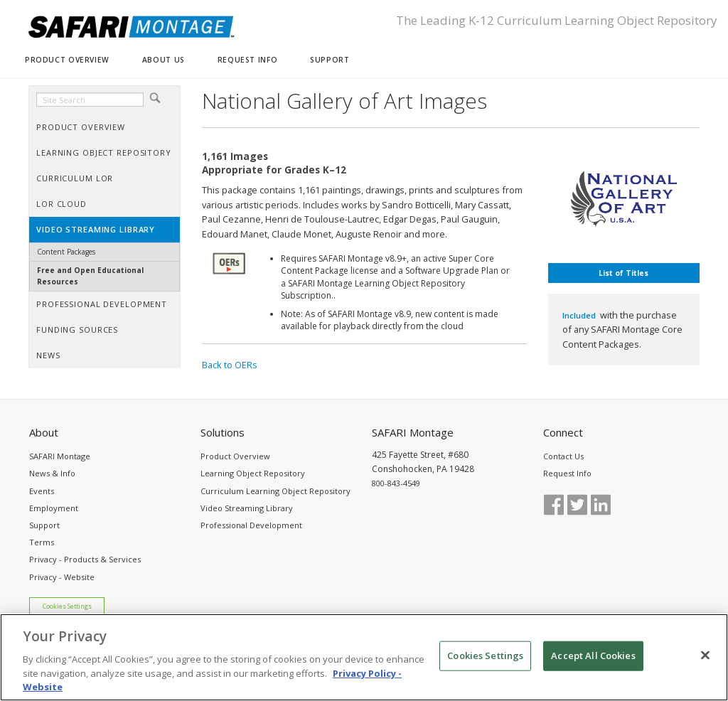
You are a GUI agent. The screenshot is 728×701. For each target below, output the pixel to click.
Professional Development (251, 525)
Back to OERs (230, 365)
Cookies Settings (67, 606)
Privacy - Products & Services (85, 559)
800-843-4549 (396, 483)
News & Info (52, 473)
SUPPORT (330, 60)
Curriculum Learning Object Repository (275, 491)
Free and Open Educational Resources (90, 275)
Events (42, 491)
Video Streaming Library (247, 508)
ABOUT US (164, 60)
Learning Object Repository (253, 473)
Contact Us (563, 456)
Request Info (567, 473)
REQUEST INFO (247, 60)
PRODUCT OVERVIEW (67, 60)
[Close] (705, 665)
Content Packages (66, 252)
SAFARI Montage (60, 456)
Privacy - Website (62, 577)
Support (44, 525)
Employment (54, 508)
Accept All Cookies (593, 665)
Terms (42, 542)
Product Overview (235, 456)
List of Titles (623, 273)
